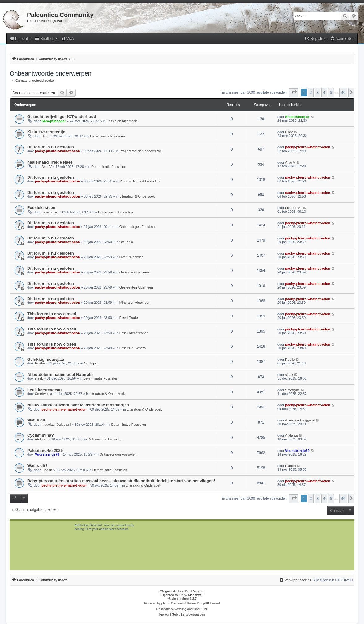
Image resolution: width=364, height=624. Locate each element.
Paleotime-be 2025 (45, 450)
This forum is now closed (52, 314)
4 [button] (324, 92)
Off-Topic (126, 242)
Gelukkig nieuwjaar (46, 359)
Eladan (47, 470)
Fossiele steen (41, 208)
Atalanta (41, 439)
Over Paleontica (131, 257)
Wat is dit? (37, 466)
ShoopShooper (54, 121)
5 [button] (331, 92)
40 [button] (343, 92)
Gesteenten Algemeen (136, 287)
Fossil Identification (134, 333)
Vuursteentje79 (47, 454)
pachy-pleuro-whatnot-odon (57, 151)
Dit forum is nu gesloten (51, 147)
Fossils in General (133, 348)
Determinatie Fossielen (107, 136)
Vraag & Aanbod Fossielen (139, 181)
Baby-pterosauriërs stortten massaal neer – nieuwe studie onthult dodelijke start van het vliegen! (121, 481)
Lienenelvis (50, 212)
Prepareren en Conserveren (140, 151)
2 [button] (311, 92)
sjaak (39, 378)
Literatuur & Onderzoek (137, 196)
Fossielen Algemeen (122, 121)
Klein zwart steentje (46, 132)
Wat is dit (36, 420)
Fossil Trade (129, 318)
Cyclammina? (41, 435)
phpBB (166, 603)
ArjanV (47, 167)
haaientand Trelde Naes (50, 162)
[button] (294, 93)
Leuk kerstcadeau (44, 390)
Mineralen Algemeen (135, 303)
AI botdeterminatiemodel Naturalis (60, 375)
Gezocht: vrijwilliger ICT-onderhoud (62, 117)
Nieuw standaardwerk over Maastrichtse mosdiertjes (78, 405)
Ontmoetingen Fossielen (138, 227)
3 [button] (317, 92)
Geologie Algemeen (134, 272)
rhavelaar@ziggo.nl (56, 425)
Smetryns (42, 394)
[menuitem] (21, 39)
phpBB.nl (201, 609)
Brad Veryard (195, 591)
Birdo (45, 136)
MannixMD (196, 595)
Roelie (40, 363)
